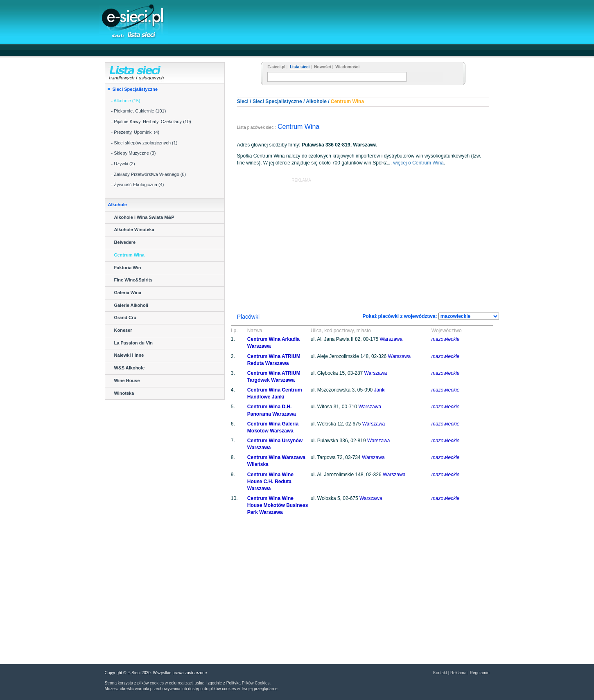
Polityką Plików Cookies (248, 683)
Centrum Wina (129, 255)
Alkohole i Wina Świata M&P (144, 217)
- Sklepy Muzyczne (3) (134, 153)
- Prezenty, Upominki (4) (136, 132)
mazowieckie (446, 339)
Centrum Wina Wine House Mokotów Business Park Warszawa (278, 505)
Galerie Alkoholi (131, 305)
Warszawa (391, 339)
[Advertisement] (340, 21)
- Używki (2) (123, 164)
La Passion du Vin (134, 343)
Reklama (458, 673)
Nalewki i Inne (129, 355)
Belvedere (125, 242)
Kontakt (440, 673)
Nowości (322, 67)
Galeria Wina (128, 293)
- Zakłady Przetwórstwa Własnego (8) (149, 174)
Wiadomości (347, 67)
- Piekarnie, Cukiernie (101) (139, 111)
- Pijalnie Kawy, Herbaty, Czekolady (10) (151, 122)
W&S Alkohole (130, 368)
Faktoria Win (128, 268)
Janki (380, 390)
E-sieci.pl (276, 67)
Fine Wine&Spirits (133, 280)
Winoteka (124, 393)
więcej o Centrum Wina (418, 163)
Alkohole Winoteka (134, 230)
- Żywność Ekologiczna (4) (138, 185)
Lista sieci (300, 67)
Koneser (123, 330)
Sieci (243, 101)
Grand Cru (125, 317)
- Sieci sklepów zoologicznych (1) (145, 143)
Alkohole (316, 101)
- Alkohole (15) (126, 101)
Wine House (127, 380)
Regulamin (480, 673)
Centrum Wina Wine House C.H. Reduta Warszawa (270, 482)
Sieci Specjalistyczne (135, 89)
